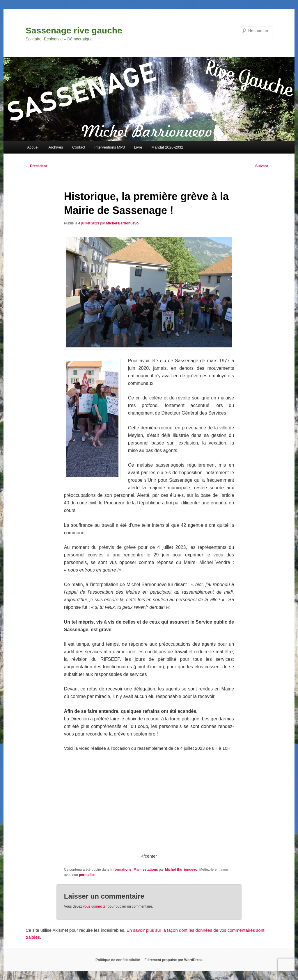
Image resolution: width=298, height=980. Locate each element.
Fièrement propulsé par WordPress (173, 960)
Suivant (264, 166)
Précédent (36, 166)
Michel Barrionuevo (122, 223)
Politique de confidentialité (118, 960)
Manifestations (146, 870)
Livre (138, 147)
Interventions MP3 (110, 147)
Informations (121, 870)
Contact (79, 147)
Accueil (33, 147)
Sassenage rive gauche (74, 30)
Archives (56, 147)
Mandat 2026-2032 (167, 147)
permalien (87, 875)
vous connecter (95, 906)
